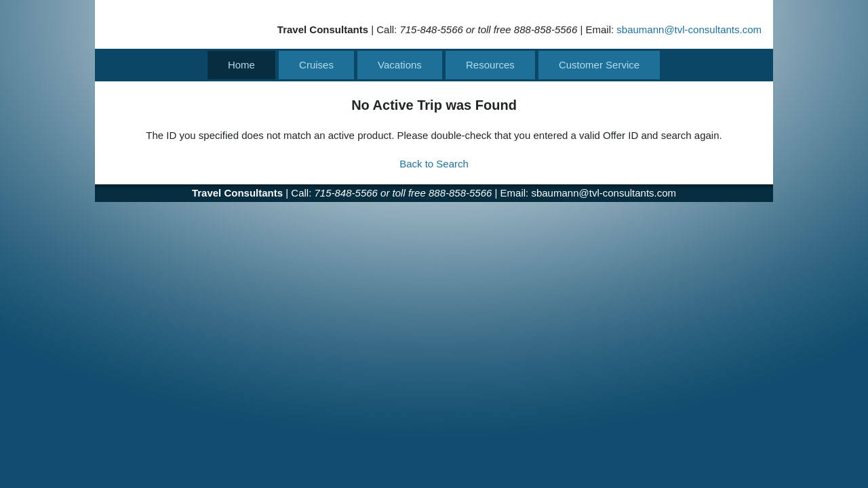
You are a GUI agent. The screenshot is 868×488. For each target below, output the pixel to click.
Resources (490, 65)
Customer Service (599, 65)
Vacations (400, 65)
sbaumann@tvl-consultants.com (689, 29)
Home (241, 65)
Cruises (316, 65)
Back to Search (434, 164)
